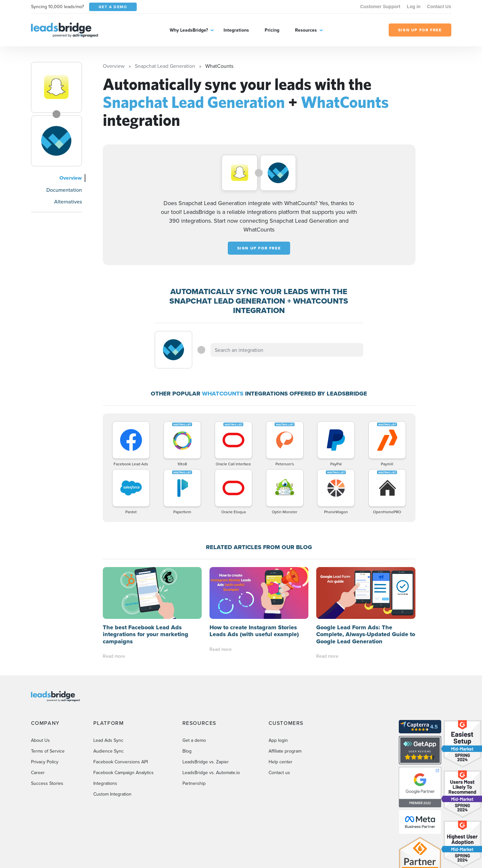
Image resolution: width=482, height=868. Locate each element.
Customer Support (380, 7)
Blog (187, 751)
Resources (306, 30)
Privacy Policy (45, 762)
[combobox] (287, 350)
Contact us (279, 772)
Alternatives (68, 202)
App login (278, 740)
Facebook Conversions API (121, 762)
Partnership (194, 783)
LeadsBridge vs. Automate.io (211, 772)
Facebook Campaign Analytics (124, 772)
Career (38, 772)
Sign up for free (259, 248)
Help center (280, 762)
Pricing (272, 30)
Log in (414, 7)
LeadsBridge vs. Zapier (206, 762)
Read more (114, 656)
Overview (71, 178)
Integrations (236, 30)
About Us (40, 740)
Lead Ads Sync (108, 740)
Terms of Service (48, 751)
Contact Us (439, 7)
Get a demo (194, 740)
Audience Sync (109, 751)
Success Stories (47, 783)
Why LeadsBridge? (189, 30)
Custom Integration (112, 794)
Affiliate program (285, 751)
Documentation (64, 190)
